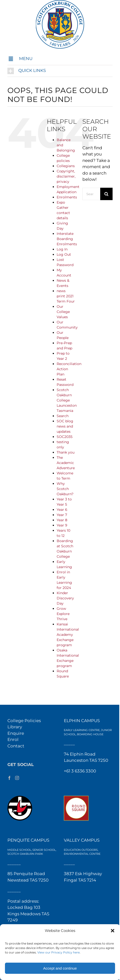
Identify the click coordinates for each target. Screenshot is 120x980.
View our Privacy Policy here (59, 952)
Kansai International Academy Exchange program (68, 635)
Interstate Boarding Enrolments (67, 239)
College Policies (24, 721)
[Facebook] (9, 778)
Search (63, 416)
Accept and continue (60, 968)
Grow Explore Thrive (63, 614)
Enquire (16, 733)
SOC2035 (65, 437)
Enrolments (67, 197)
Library (15, 727)
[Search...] (91, 194)
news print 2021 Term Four (66, 296)
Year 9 (62, 525)
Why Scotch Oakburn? (65, 489)
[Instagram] (17, 778)
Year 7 (62, 515)
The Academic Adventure (66, 463)
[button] (113, 931)
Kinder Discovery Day (65, 598)
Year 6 (62, 510)
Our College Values (63, 312)
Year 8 (62, 520)
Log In (62, 249)
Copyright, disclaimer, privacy (66, 176)
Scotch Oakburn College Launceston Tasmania (67, 400)
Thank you (66, 452)
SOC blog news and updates (65, 426)
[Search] (106, 194)
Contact (16, 746)
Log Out (64, 254)
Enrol (13, 739)
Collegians (66, 166)
